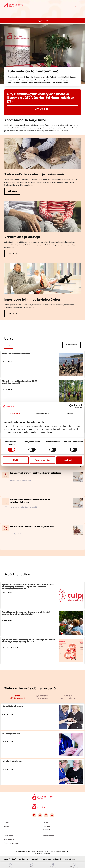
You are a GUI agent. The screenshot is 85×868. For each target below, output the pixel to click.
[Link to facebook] (34, 815)
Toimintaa (9, 836)
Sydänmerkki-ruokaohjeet (43, 697)
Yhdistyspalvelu (58, 859)
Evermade (46, 854)
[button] (74, 6)
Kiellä (16, 460)
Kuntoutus (46, 826)
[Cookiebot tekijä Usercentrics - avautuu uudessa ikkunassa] (71, 406)
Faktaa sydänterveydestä (17, 697)
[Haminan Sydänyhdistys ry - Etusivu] (42, 797)
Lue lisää (12, 191)
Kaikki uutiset (72, 345)
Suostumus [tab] (15, 413)
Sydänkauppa (46, 859)
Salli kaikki (69, 460)
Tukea (45, 822)
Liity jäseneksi (42, 109)
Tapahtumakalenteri (12, 843)
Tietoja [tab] (70, 413)
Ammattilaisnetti (71, 859)
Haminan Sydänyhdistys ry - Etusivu (24, 5)
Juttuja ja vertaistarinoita (68, 697)
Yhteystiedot (48, 836)
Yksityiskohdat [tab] (42, 413)
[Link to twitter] (40, 815)
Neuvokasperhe (23, 859)
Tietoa (7, 822)
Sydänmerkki (35, 859)
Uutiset (7, 826)
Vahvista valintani (42, 460)
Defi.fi (14, 859)
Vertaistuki (46, 830)
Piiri (8, 346)
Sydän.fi (7, 859)
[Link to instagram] (46, 815)
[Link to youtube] (52, 815)
